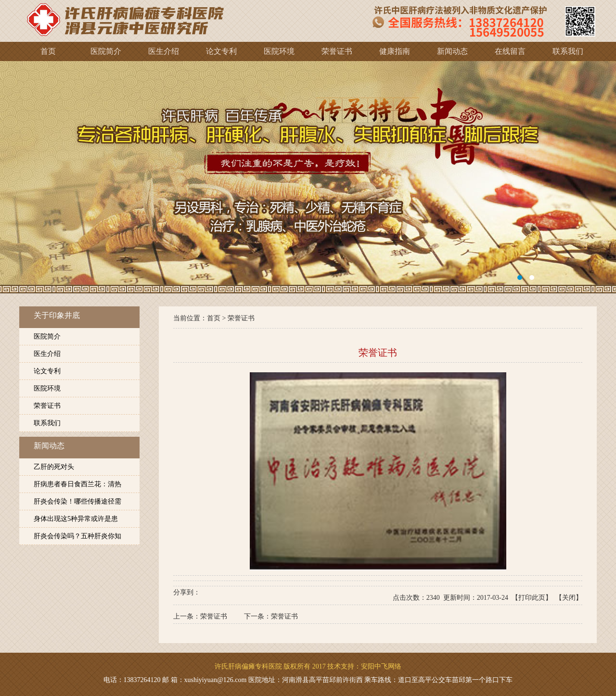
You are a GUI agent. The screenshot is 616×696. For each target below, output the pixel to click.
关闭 (569, 598)
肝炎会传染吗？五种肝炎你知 (77, 536)
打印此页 (532, 598)
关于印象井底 (57, 315)
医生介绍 (47, 354)
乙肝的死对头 (54, 467)
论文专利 (47, 371)
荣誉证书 (47, 406)
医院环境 (47, 388)
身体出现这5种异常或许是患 (76, 519)
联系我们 (47, 423)
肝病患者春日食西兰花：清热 (77, 484)
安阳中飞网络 (381, 666)
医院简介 (47, 336)
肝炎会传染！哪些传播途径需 (77, 501)
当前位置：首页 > (200, 318)
